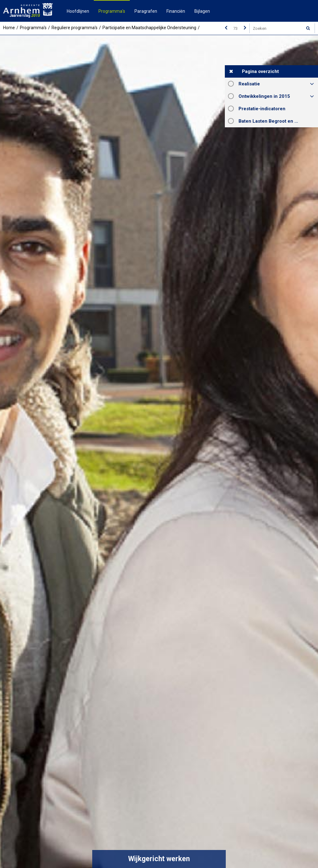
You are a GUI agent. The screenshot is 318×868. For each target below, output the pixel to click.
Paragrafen (146, 11)
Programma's (112, 11)
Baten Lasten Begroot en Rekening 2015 (278, 121)
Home (9, 28)
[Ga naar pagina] (235, 28)
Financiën (176, 11)
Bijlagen (202, 11)
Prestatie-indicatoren (262, 109)
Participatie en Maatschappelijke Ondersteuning (149, 28)
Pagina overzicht (260, 71)
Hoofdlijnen (78, 11)
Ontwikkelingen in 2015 (264, 96)
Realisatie (249, 84)
